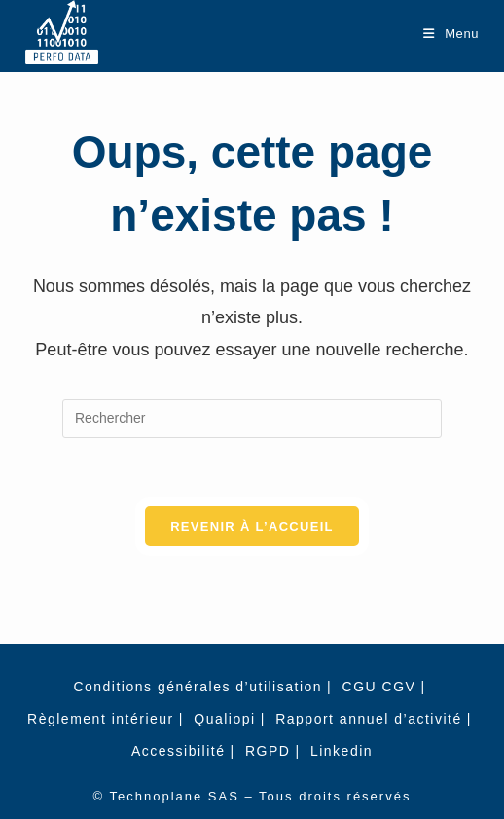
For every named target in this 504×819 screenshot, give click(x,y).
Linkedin (342, 751)
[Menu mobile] (451, 34)
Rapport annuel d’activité (369, 719)
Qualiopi (224, 719)
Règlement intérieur (101, 719)
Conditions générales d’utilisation (198, 687)
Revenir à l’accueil (252, 526)
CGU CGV (379, 687)
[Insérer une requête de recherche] (252, 419)
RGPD (268, 751)
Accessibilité (179, 751)
